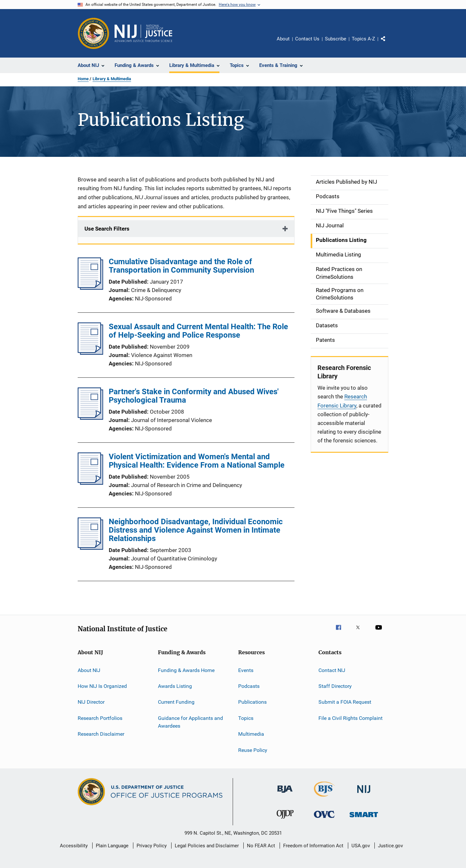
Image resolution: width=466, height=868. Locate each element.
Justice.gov (390, 846)
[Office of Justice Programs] (94, 33)
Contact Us (307, 39)
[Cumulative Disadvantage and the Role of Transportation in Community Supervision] (90, 288)
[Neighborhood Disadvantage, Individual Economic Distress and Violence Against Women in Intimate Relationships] (90, 548)
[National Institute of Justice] (364, 794)
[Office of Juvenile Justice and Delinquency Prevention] (285, 820)
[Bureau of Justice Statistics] (324, 798)
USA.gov (361, 846)
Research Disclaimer (101, 734)
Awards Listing (175, 686)
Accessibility (74, 846)
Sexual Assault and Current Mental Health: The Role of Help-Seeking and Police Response (198, 331)
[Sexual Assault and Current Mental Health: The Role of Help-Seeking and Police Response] (90, 353)
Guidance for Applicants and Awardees (190, 722)
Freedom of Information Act (313, 846)
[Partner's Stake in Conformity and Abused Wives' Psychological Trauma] (90, 418)
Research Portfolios (100, 718)
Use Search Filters (107, 229)
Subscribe (336, 39)
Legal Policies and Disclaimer (207, 846)
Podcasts (249, 686)
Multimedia (251, 734)
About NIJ (89, 670)
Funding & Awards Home (186, 670)
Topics (246, 718)
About (283, 39)
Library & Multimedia (112, 79)
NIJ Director (91, 702)
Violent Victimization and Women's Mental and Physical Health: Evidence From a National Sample (197, 461)
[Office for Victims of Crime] (324, 819)
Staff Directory (335, 686)
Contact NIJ (332, 670)
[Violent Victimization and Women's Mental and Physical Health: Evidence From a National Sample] (90, 483)
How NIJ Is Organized (102, 686)
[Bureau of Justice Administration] (285, 794)
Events (246, 670)
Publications (252, 702)
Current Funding (176, 702)
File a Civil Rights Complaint (350, 718)
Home (83, 79)
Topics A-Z (363, 39)
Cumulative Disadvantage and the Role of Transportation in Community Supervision (181, 266)
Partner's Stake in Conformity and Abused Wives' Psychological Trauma (194, 396)
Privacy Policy (152, 846)
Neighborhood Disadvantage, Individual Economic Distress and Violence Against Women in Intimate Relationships (196, 530)
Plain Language (112, 846)
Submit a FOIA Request (345, 702)
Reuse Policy (253, 750)
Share (388, 43)
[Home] (143, 33)
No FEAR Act (261, 846)
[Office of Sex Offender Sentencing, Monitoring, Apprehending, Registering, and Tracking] (364, 818)
